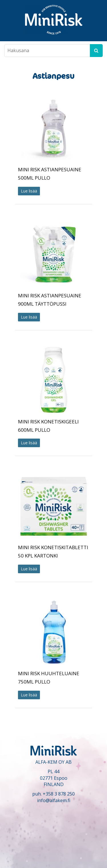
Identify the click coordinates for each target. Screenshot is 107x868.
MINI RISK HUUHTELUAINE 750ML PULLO (49, 677)
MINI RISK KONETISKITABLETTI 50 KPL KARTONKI (53, 551)
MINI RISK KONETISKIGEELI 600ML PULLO (48, 426)
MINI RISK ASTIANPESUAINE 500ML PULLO (50, 174)
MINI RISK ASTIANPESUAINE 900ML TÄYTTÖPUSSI (50, 300)
